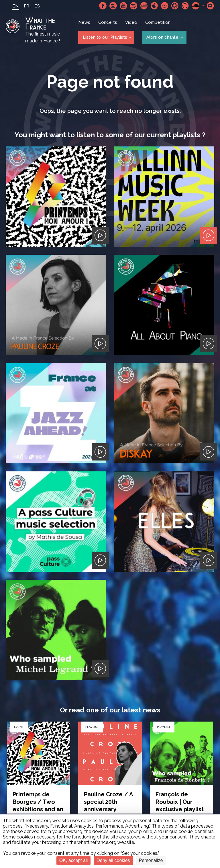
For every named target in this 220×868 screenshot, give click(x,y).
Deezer (144, 6)
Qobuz (185, 6)
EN (12, 6)
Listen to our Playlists (104, 38)
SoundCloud (196, 6)
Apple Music (154, 6)
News (85, 24)
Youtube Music (165, 6)
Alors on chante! (162, 38)
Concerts (108, 24)
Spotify (134, 6)
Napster (175, 6)
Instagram (113, 6)
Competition (158, 24)
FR (23, 6)
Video (132, 24)
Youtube (123, 6)
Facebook (103, 6)
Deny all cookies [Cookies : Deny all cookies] (113, 860)
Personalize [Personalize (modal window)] (151, 860)
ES (34, 6)
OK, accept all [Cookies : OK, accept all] (74, 860)
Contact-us (211, 6)
